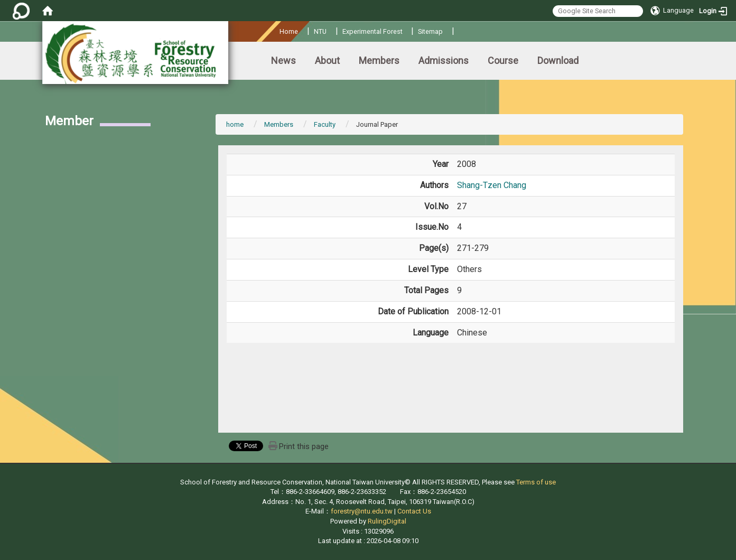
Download (558, 60)
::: (276, 30)
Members (379, 60)
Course (503, 60)
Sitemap (430, 31)
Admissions (444, 60)
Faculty (325, 124)
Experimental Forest (372, 31)
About (327, 60)
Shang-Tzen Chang (492, 185)
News (283, 60)
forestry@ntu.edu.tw (362, 511)
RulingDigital (387, 521)
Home (289, 31)
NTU (320, 31)
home (235, 124)
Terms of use (536, 482)
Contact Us (414, 511)
